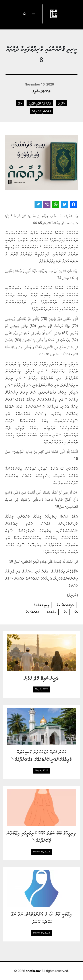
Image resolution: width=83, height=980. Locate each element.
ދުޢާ (20, 103)
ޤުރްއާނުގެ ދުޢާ (32, 612)
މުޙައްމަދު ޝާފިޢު (41, 91)
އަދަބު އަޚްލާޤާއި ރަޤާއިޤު (40, 103)
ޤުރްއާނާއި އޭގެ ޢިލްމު (42, 111)
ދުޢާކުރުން (51, 612)
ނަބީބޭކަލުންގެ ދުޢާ (65, 605)
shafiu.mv (33, 971)
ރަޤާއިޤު (61, 103)
